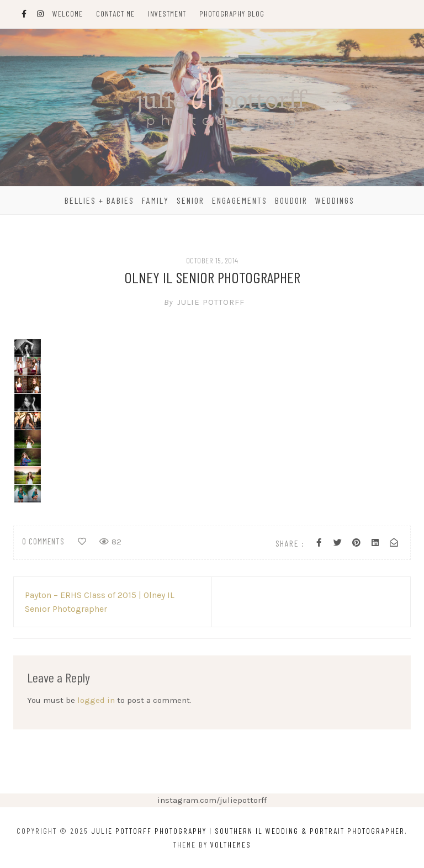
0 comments (43, 541)
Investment (167, 14)
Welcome (68, 14)
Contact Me (115, 14)
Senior (190, 200)
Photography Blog (232, 14)
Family (155, 200)
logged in (96, 700)
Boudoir (291, 200)
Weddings (335, 200)
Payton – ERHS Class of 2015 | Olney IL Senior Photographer (100, 602)
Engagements (240, 200)
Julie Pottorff (212, 302)
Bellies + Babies (99, 200)
